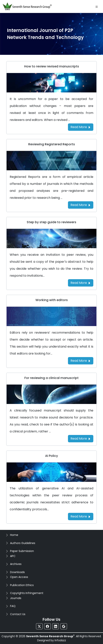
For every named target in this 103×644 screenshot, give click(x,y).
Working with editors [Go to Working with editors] (52, 300)
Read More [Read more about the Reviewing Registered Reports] (81, 205)
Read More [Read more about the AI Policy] (81, 516)
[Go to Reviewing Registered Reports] (51, 160)
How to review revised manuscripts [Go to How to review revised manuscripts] (52, 66)
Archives (16, 564)
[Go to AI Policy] (51, 472)
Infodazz (60, 640)
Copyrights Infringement (27, 593)
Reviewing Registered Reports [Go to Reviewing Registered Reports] (52, 144)
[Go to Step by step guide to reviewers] (51, 238)
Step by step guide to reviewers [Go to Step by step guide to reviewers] (51, 222)
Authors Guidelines (23, 543)
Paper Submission (22, 551)
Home (14, 535)
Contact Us (18, 614)
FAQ (13, 606)
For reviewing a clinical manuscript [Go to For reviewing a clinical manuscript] (51, 378)
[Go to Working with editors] (51, 316)
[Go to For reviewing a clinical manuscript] (51, 394)
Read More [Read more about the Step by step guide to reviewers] (81, 283)
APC (13, 556)
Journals (16, 598)
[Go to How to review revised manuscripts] (51, 82)
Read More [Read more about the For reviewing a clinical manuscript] (81, 439)
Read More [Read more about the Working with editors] (81, 361)
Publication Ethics (22, 585)
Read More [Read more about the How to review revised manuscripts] (81, 127)
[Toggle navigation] (97, 6)
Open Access (19, 577)
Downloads (17, 572)
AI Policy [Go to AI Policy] (51, 456)
